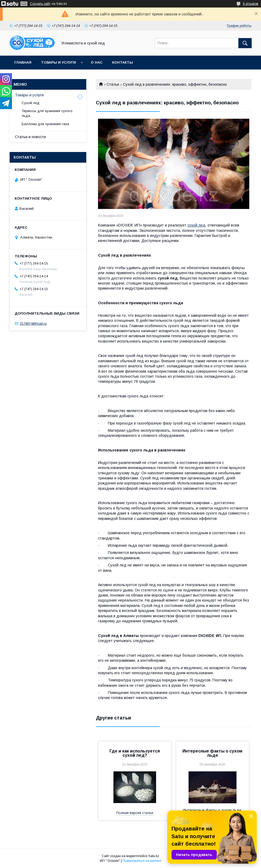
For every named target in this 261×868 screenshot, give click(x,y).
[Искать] (245, 43)
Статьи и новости (30, 137)
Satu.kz (154, 856)
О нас (97, 62)
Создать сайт (40, 4)
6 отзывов (251, 4)
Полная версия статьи (135, 813)
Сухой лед (30, 103)
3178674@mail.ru (33, 324)
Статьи (113, 84)
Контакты (123, 62)
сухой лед (196, 225)
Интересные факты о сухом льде (212, 753)
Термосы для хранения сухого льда (47, 113)
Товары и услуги (58, 62)
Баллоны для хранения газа (45, 124)
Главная (23, 62)
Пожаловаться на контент (142, 861)
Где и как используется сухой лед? (135, 753)
